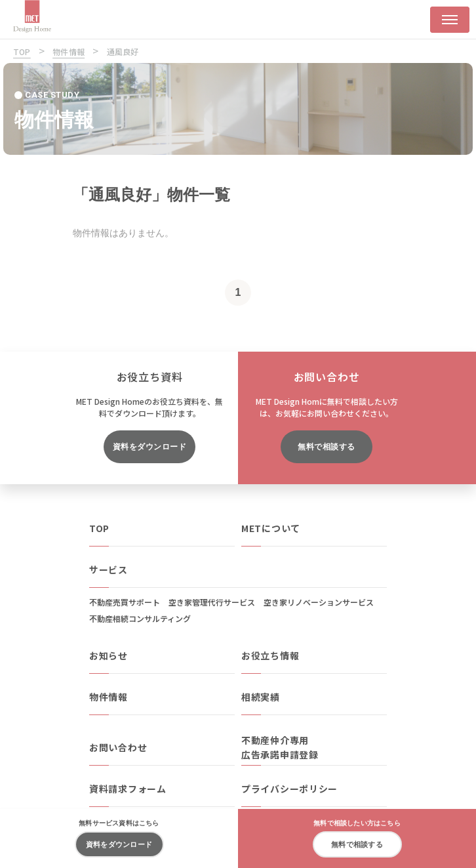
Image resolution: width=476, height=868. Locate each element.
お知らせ (109, 655)
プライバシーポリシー (289, 789)
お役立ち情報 (270, 655)
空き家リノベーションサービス (319, 602)
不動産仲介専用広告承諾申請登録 (280, 747)
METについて (271, 528)
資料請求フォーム (128, 789)
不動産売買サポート (125, 602)
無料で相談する (326, 447)
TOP (99, 528)
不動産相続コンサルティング (140, 618)
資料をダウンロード (149, 447)
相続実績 (261, 697)
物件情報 (109, 697)
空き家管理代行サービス (212, 602)
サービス (109, 569)
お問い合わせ (118, 747)
